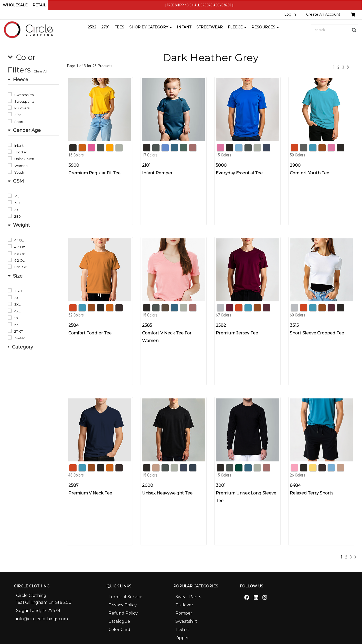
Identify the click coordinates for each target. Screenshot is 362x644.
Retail (39, 5)
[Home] (29, 30)
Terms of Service (125, 597)
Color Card (119, 630)
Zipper (182, 638)
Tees (119, 27)
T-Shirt (182, 630)
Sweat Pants (188, 597)
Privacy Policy (123, 605)
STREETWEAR (210, 27)
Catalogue (119, 621)
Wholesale (15, 5)
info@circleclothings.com (42, 619)
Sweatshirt (186, 621)
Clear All (40, 71)
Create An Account (323, 14)
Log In (290, 14)
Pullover (184, 605)
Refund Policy (123, 613)
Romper (184, 613)
